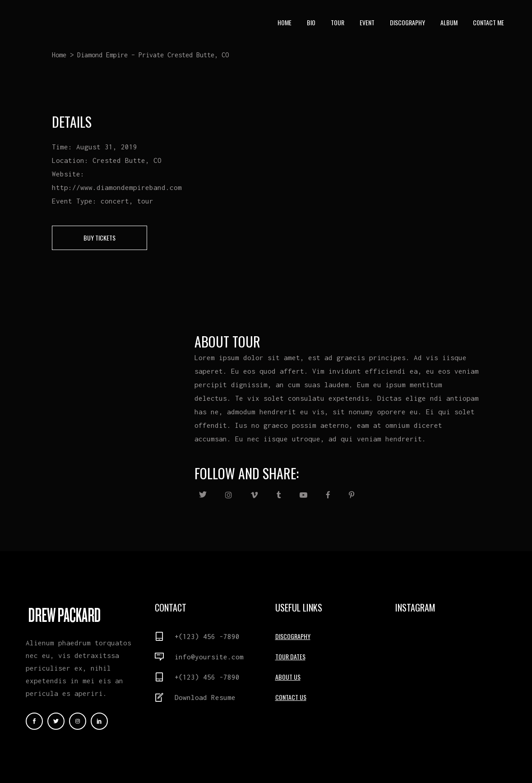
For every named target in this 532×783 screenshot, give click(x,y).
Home (59, 55)
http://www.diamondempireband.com (117, 187)
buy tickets (99, 238)
